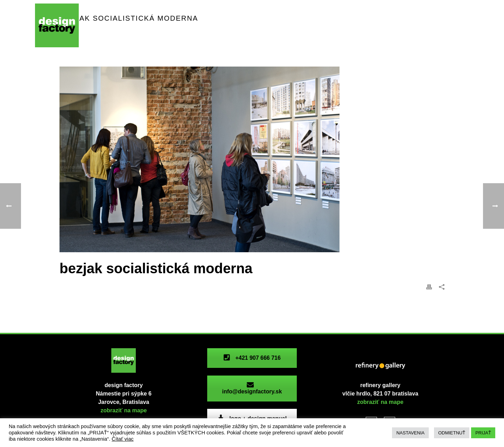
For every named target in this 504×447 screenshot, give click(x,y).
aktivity (181, 25)
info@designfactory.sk (252, 388)
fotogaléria (404, 25)
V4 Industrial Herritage (128, 39)
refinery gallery (318, 25)
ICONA (215, 25)
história (365, 25)
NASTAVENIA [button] (410, 433)
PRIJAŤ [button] (483, 433)
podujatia (144, 25)
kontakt (444, 25)
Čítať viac (123, 439)
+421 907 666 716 (252, 358)
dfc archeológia (260, 25)
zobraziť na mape (124, 410)
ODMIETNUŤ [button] (452, 433)
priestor (106, 25)
